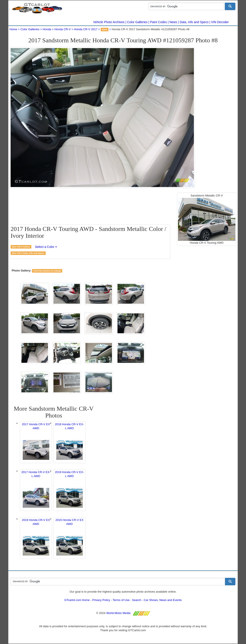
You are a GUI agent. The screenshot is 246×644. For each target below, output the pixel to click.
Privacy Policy (101, 600)
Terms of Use (121, 600)
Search (137, 600)
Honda (47, 29)
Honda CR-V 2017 (86, 29)
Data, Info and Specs (194, 22)
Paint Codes (159, 22)
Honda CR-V (62, 29)
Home (13, 29)
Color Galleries (137, 22)
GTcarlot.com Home (77, 600)
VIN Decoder (220, 22)
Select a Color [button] (46, 247)
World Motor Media (118, 613)
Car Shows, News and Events (163, 600)
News (173, 22)
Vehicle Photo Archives (109, 22)
